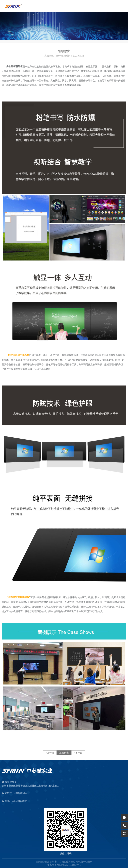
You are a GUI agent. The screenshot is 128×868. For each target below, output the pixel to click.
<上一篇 (50, 753)
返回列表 (64, 753)
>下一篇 (78, 753)
